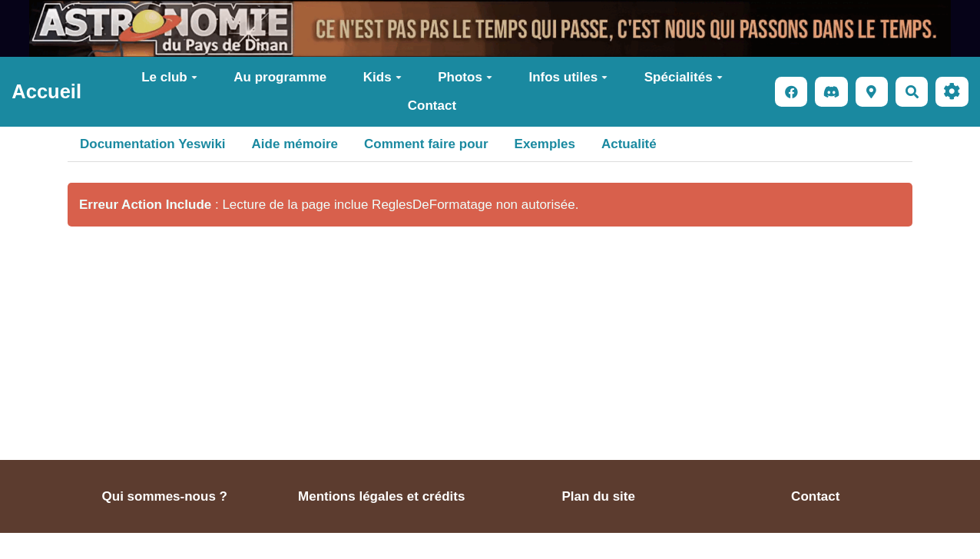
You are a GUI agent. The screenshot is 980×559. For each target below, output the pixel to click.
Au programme (280, 77)
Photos (465, 77)
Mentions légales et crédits (381, 496)
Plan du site (599, 496)
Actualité (629, 144)
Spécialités (684, 77)
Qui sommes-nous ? (165, 496)
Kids (382, 77)
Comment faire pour (426, 144)
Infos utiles (568, 77)
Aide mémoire (295, 144)
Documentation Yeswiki (153, 144)
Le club (169, 77)
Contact (432, 106)
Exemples (545, 144)
